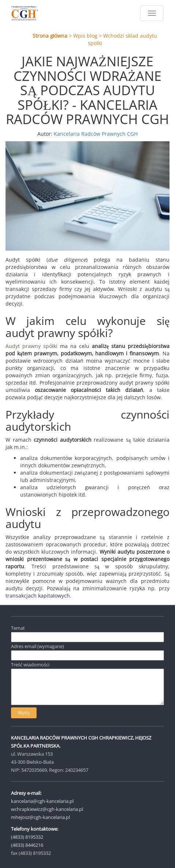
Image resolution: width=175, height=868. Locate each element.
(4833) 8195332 (27, 837)
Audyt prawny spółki (31, 346)
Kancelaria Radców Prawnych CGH (96, 134)
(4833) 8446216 (27, 845)
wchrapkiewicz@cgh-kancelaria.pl (47, 809)
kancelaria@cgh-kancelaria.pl (42, 801)
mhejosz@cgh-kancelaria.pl (40, 817)
